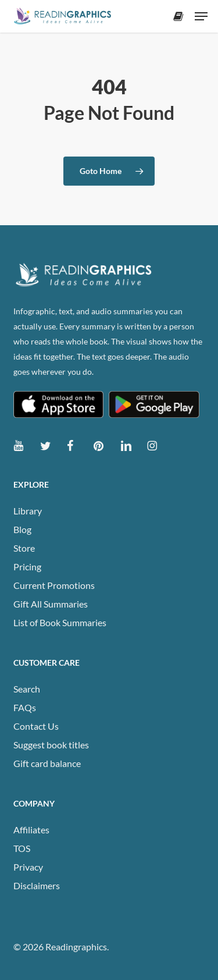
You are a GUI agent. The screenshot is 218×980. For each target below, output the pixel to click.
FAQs (25, 707)
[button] (201, 16)
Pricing (27, 567)
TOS (22, 848)
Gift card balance (47, 763)
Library (28, 511)
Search (27, 689)
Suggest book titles (51, 745)
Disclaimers (37, 885)
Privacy (28, 867)
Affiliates (31, 830)
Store (24, 548)
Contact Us (36, 726)
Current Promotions (54, 585)
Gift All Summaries (51, 604)
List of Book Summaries (60, 622)
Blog (22, 529)
